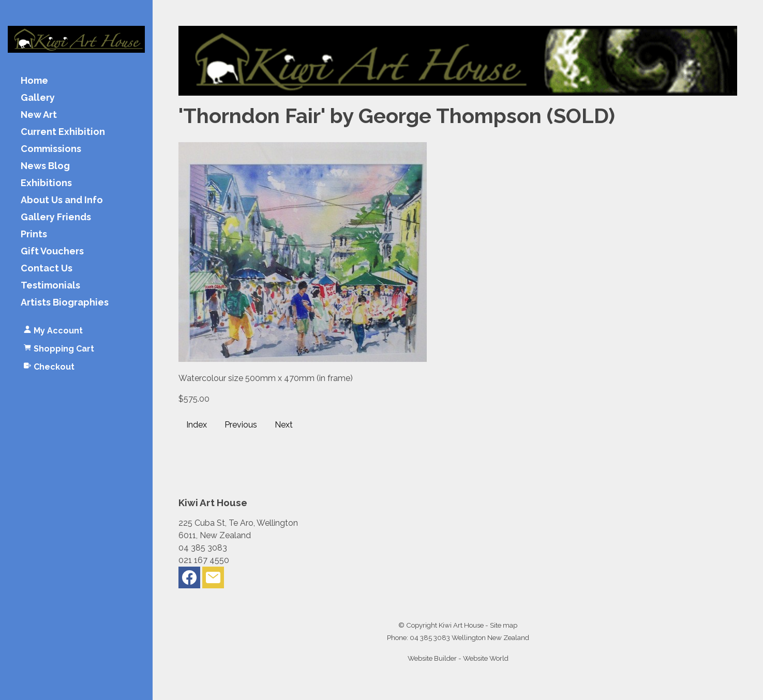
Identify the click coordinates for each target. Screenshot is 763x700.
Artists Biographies (65, 303)
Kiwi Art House (461, 625)
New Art (39, 115)
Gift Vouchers (52, 252)
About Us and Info (62, 200)
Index (197, 425)
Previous (241, 425)
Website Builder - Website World (458, 658)
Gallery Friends (56, 217)
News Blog (45, 166)
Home (34, 81)
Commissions (51, 149)
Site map (504, 625)
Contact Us (47, 269)
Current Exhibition (63, 132)
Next (284, 425)
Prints (34, 234)
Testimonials (50, 286)
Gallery (38, 98)
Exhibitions (46, 183)
